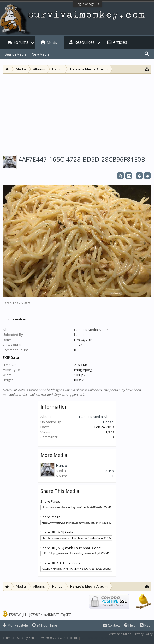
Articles (120, 42)
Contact (111, 625)
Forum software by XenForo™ (40, 638)
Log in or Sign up (88, 4)
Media (52, 42)
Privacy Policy (143, 634)
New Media (41, 54)
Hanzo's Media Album (91, 330)
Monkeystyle (16, 625)
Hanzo (7, 303)
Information (17, 319)
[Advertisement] (77, 113)
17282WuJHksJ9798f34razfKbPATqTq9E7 (40, 615)
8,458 (109, 471)
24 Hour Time (45, 625)
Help (130, 625)
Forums (21, 42)
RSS (145, 625)
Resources (85, 42)
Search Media (16, 54)
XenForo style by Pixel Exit (99, 638)
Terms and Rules (119, 634)
